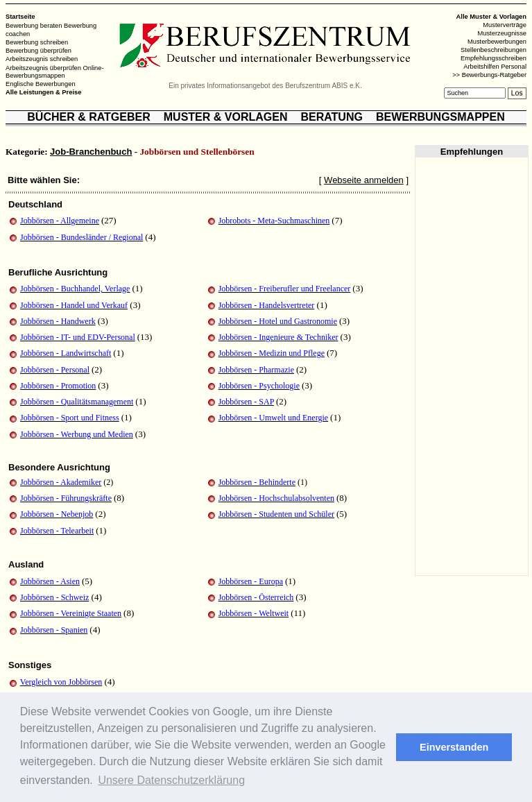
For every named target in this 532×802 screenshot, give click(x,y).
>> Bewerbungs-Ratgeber (489, 75)
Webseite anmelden (364, 180)
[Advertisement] (472, 366)
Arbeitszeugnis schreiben (42, 59)
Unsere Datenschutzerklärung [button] (171, 780)
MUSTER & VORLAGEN (226, 117)
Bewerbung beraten (34, 26)
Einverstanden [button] (454, 747)
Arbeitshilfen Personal (495, 67)
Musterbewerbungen (497, 42)
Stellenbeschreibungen (494, 50)
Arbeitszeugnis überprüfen (43, 67)
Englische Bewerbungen (41, 84)
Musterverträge (505, 25)
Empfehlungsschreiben (494, 58)
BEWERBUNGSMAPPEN (440, 117)
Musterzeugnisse (502, 33)
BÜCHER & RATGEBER (88, 117)
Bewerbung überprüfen (38, 51)
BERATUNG (331, 117)
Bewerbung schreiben (37, 42)
